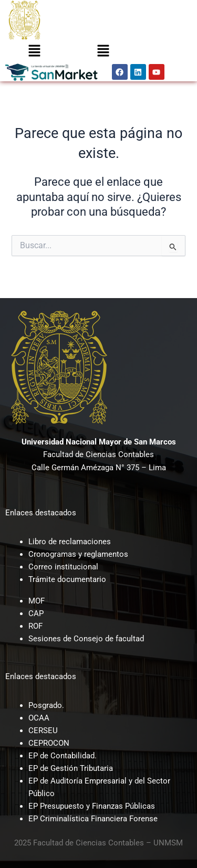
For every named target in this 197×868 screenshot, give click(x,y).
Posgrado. (46, 705)
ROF (35, 626)
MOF (37, 601)
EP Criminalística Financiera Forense (93, 819)
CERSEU (43, 731)
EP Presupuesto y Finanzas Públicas (92, 806)
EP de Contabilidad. (63, 756)
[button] (34, 51)
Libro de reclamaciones (70, 542)
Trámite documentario (67, 579)
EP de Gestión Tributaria (71, 768)
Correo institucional (63, 567)
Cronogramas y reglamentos (78, 554)
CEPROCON (49, 743)
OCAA (39, 718)
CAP (36, 613)
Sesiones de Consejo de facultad (86, 639)
